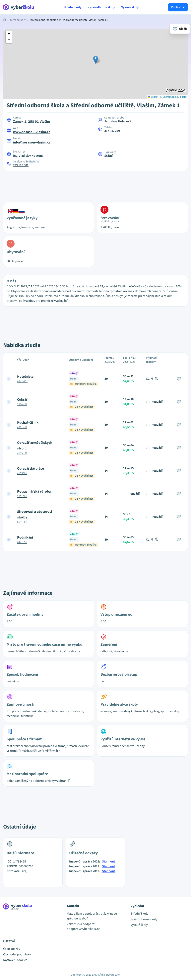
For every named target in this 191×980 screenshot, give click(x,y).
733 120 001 (21, 165)
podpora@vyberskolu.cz (83, 929)
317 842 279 (112, 131)
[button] (96, 60)
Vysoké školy (130, 7)
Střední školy (72, 7)
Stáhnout (109, 861)
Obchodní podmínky (17, 954)
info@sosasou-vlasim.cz (32, 142)
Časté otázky (12, 949)
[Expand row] (9, 379)
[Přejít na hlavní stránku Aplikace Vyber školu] (19, 7)
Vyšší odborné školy (101, 7)
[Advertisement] (95, 184)
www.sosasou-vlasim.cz (32, 132)
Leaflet (153, 97)
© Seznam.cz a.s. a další (173, 97)
